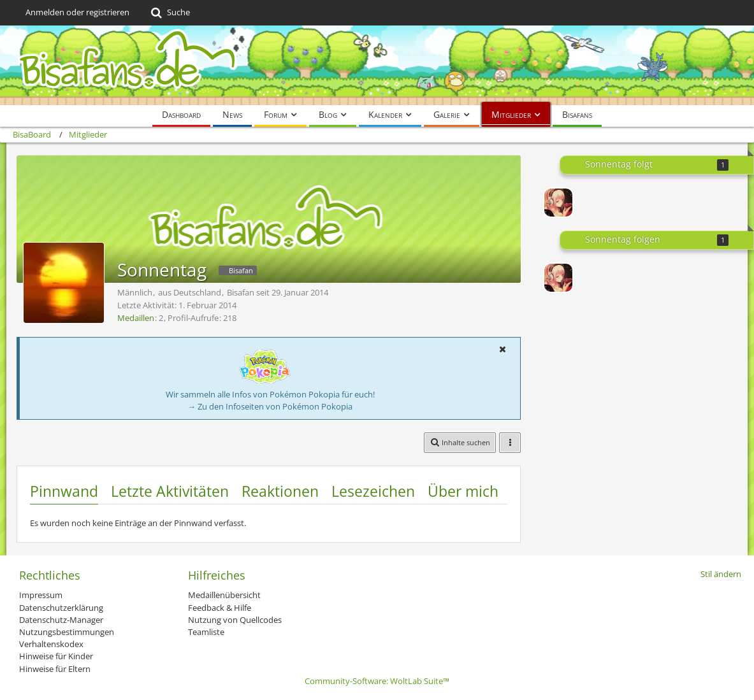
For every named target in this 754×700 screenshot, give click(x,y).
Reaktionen (280, 491)
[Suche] (169, 13)
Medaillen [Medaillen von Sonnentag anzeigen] (136, 318)
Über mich (463, 491)
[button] (502, 349)
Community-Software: (377, 681)
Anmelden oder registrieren (77, 12)
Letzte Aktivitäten (170, 491)
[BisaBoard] (377, 65)
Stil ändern (721, 574)
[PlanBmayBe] (558, 203)
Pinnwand (64, 491)
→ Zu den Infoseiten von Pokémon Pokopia (270, 406)
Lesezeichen (373, 491)
